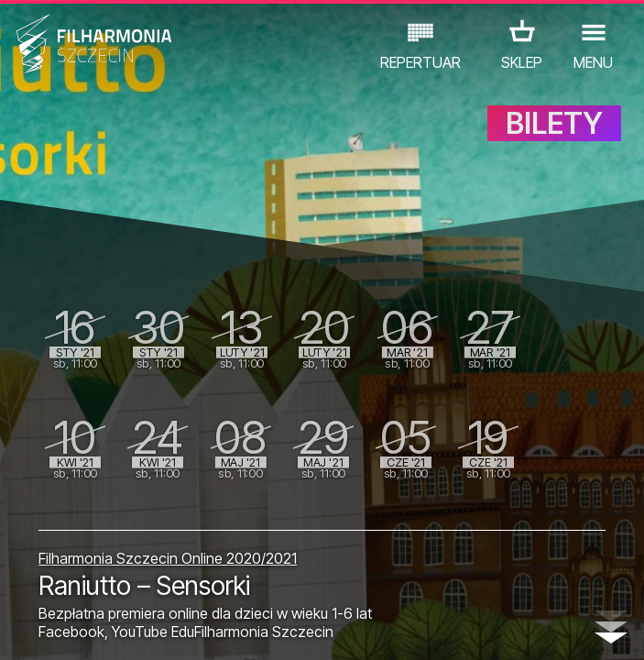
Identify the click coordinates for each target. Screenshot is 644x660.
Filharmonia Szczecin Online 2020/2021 (168, 558)
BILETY (554, 135)
